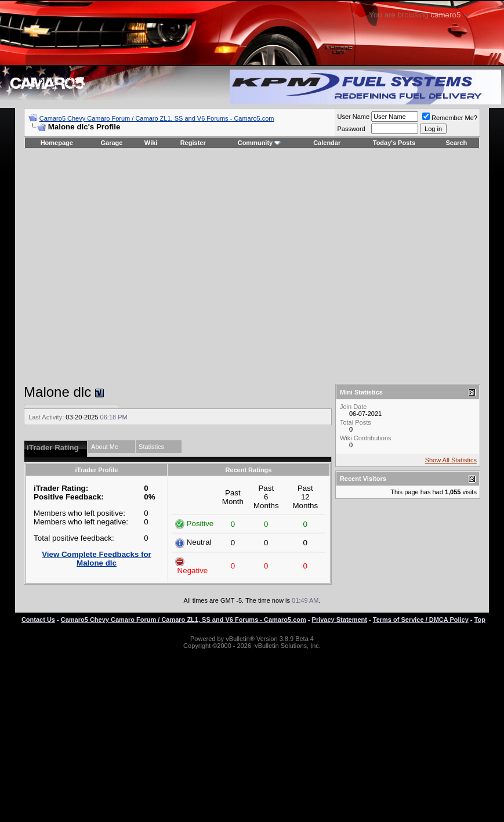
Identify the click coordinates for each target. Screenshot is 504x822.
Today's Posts (394, 143)
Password (351, 129)
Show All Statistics (451, 460)
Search (457, 143)
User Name (353, 117)
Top (480, 620)
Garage (112, 143)
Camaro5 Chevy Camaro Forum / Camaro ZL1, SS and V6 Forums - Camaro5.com (157, 118)
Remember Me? (450, 118)
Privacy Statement (340, 620)
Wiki (151, 143)
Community (260, 143)
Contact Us (38, 620)
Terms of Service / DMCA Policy (421, 620)
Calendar (327, 143)
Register (193, 143)
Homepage (57, 143)
